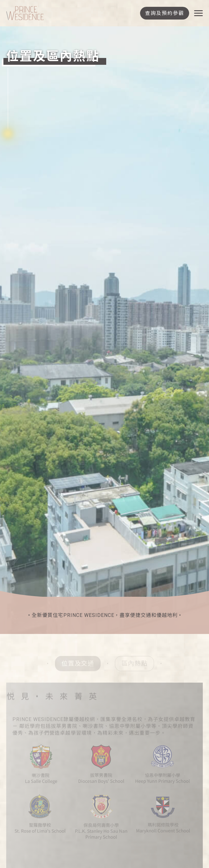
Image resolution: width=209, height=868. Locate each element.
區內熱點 (134, 664)
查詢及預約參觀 (165, 13)
